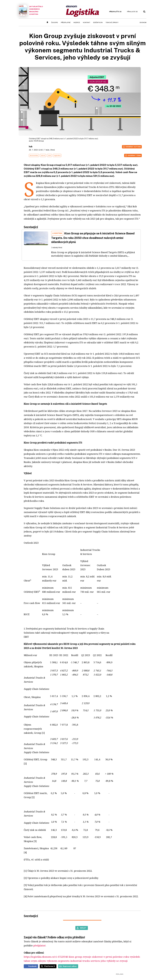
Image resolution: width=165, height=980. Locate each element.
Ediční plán (98, 22)
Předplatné (66, 22)
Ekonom (143, 22)
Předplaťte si (115, 12)
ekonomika (34, 155)
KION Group (39, 141)
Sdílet (83, 928)
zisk (49, 155)
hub (31, 147)
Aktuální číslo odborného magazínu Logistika (31, 10)
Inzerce (77, 22)
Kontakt (87, 22)
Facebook (32, 966)
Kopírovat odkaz (70, 966)
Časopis (55, 22)
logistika (57, 155)
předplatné (39, 946)
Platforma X (50, 966)
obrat (43, 155)
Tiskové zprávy (112, 22)
